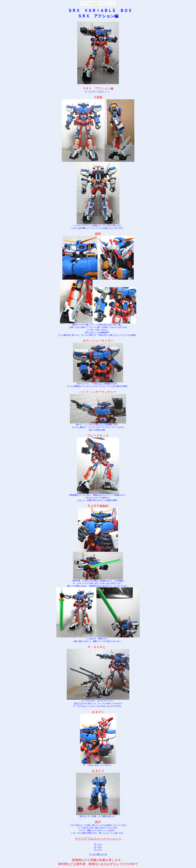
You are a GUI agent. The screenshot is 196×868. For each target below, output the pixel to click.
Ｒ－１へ (98, 844)
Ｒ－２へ (98, 847)
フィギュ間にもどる (98, 854)
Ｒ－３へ (98, 849)
